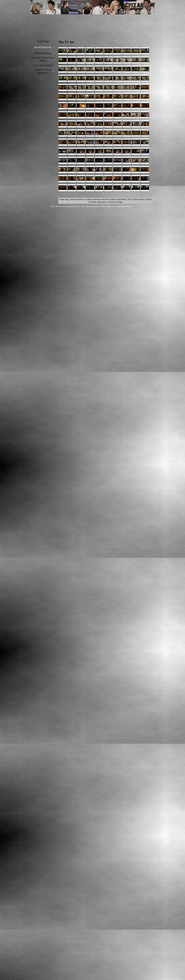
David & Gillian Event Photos (114, 199)
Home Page (64, 199)
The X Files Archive (137, 199)
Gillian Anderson (93, 199)
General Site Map (115, 202)
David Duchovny (78, 199)
